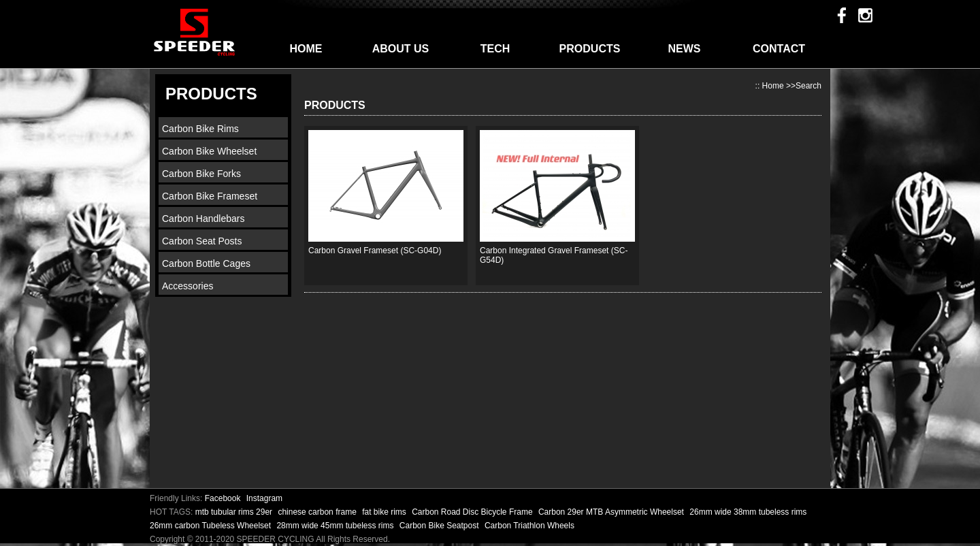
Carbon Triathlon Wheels (529, 526)
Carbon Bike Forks (201, 174)
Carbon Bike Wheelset (209, 151)
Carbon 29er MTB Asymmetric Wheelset (612, 512)
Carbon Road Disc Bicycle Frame (473, 512)
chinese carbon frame (318, 512)
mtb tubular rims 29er (235, 512)
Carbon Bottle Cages (206, 263)
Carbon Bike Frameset (210, 196)
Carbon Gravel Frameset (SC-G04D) (375, 251)
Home (773, 86)
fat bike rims (385, 512)
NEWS (685, 49)
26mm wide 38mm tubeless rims (748, 512)
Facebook (223, 498)
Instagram (264, 498)
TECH (495, 49)
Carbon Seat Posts (202, 241)
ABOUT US (401, 49)
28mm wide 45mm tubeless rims (336, 526)
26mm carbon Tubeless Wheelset (211, 526)
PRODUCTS (590, 49)
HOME (306, 49)
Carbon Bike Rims (200, 129)
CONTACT (779, 49)
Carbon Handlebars (203, 219)
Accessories (187, 286)
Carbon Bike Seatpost (440, 526)
